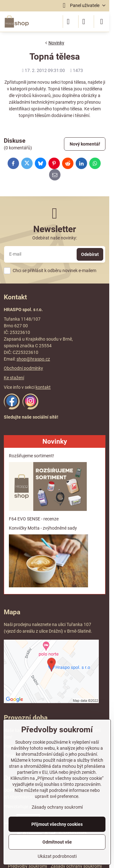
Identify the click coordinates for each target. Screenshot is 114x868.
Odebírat (90, 254)
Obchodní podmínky (23, 368)
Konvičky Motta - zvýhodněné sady (43, 528)
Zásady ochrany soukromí (57, 807)
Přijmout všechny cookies (57, 824)
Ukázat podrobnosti (57, 856)
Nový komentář (85, 144)
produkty (37, 89)
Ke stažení (14, 378)
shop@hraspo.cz (33, 359)
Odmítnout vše (57, 842)
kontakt (43, 387)
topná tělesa (74, 82)
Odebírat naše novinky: (55, 238)
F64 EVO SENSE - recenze (34, 519)
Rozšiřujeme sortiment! (32, 456)
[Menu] (102, 22)
